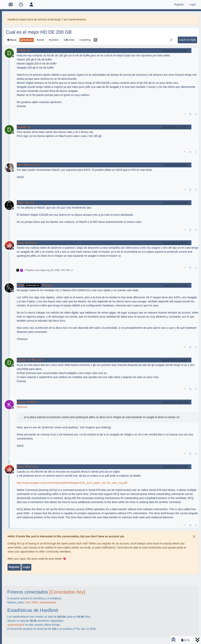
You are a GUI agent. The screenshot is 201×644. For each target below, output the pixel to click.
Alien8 (20, 285)
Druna (20, 243)
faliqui (20, 203)
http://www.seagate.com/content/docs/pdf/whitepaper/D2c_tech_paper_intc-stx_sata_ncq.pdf (72, 483)
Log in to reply (187, 40)
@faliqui (31, 243)
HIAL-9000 (32, 602)
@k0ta (30, 203)
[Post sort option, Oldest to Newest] (171, 40)
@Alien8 (38, 360)
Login (26, 567)
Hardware (27, 40)
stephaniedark (48, 602)
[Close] (194, 537)
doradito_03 (23, 50)
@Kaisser (32, 467)
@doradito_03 (32, 165)
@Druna (48, 285)
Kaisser (21, 402)
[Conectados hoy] (67, 592)
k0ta (19, 165)
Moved (12, 40)
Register (14, 567)
